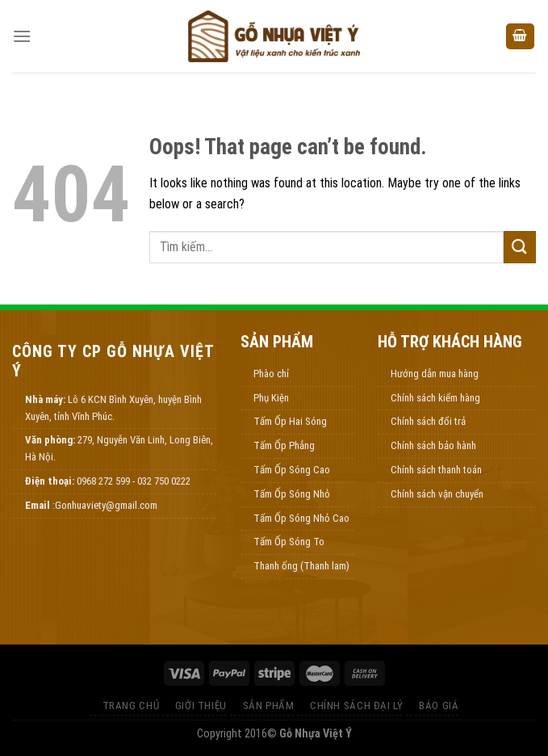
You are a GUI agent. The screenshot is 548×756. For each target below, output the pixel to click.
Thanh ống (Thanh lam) (301, 566)
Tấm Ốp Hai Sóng (290, 421)
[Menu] (22, 36)
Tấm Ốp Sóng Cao (292, 470)
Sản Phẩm (269, 706)
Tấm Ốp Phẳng (284, 445)
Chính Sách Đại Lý (356, 706)
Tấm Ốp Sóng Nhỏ (292, 494)
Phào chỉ (271, 374)
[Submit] (520, 247)
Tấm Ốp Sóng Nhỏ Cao (301, 518)
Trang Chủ (131, 706)
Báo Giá (439, 706)
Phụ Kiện (271, 398)
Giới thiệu (201, 706)
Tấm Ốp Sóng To (289, 542)
